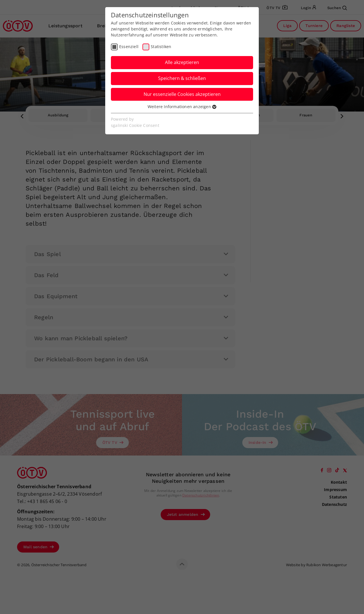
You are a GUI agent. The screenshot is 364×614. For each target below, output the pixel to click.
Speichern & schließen (182, 78)
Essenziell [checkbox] (129, 47)
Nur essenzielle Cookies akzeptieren (182, 94)
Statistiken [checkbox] (161, 47)
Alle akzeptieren (182, 62)
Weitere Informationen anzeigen (182, 107)
